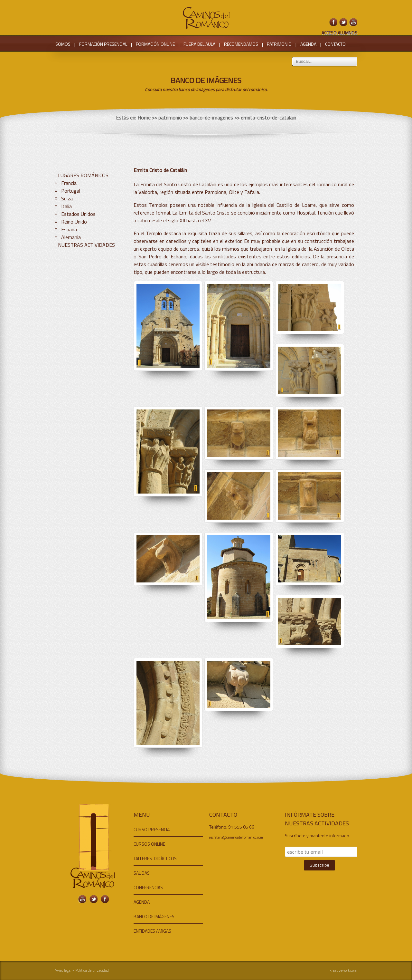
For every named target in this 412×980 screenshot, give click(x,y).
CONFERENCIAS (148, 887)
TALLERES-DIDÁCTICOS (155, 858)
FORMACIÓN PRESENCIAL (103, 44)
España (69, 229)
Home (144, 118)
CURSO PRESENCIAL (153, 829)
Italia (66, 206)
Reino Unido (74, 222)
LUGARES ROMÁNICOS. (84, 175)
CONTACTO (335, 44)
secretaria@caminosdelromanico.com (236, 837)
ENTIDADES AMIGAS (152, 931)
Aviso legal (63, 970)
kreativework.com (343, 970)
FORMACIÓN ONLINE (155, 44)
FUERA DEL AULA (199, 44)
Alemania (71, 237)
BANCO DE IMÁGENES (154, 916)
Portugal (71, 191)
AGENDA (308, 44)
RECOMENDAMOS (241, 44)
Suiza (67, 198)
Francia (69, 183)
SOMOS (63, 44)
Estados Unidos (78, 214)
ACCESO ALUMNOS (339, 33)
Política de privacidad (92, 970)
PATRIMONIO (279, 44)
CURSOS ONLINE (149, 844)
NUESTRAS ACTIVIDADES (86, 245)
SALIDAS (142, 873)
